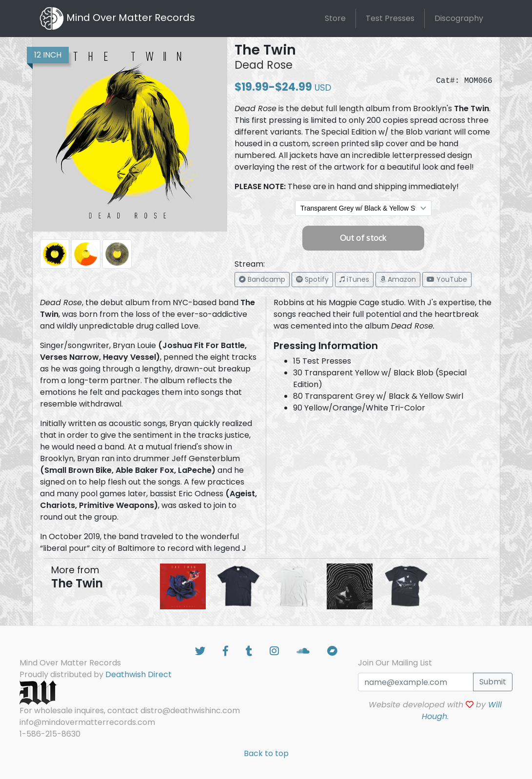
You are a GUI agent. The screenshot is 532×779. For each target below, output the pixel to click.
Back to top (266, 753)
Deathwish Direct (138, 674)
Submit (493, 682)
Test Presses (390, 18)
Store (335, 18)
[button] (262, 280)
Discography (459, 18)
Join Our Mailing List (395, 663)
